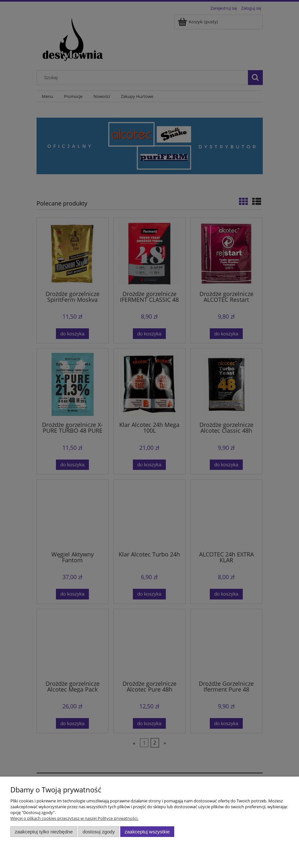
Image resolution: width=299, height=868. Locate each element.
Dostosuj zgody (99, 832)
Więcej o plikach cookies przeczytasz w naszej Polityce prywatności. (74, 818)
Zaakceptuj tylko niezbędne (44, 832)
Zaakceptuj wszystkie (147, 832)
